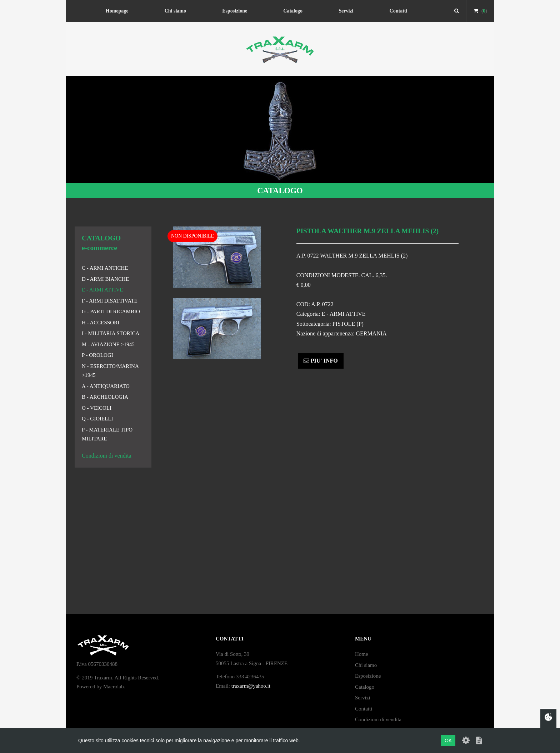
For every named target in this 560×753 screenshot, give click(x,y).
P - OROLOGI (97, 355)
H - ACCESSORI (101, 323)
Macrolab (113, 687)
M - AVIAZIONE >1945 (108, 344)
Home (362, 654)
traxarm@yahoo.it (251, 686)
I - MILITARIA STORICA (111, 333)
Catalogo (293, 11)
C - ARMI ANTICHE (105, 268)
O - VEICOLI (97, 408)
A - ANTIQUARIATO (106, 386)
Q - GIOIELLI (97, 419)
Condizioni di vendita (107, 456)
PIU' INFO (321, 361)
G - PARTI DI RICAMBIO (111, 311)
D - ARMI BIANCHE (105, 279)
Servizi (346, 11)
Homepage (117, 11)
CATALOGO (280, 191)
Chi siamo (175, 11)
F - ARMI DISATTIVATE (110, 301)
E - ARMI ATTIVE (102, 290)
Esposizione (235, 11)
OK (448, 740)
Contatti (399, 11)
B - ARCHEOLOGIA (105, 397)
